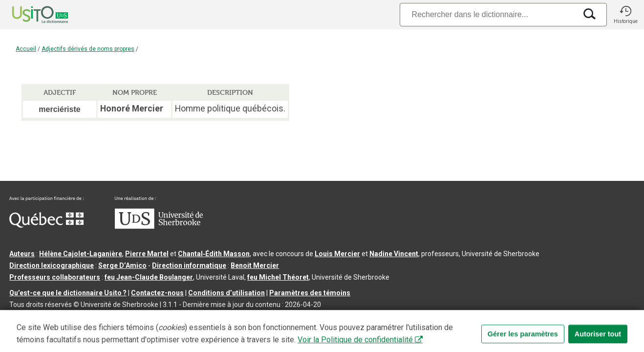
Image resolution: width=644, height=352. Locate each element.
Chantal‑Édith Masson (214, 254)
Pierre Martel (147, 254)
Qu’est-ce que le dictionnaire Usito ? (68, 293)
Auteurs (22, 254)
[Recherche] (488, 14)
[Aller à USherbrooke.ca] (159, 226)
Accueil (26, 49)
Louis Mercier (337, 254)
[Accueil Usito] (29, 15)
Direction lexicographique (52, 265)
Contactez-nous (157, 293)
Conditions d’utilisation (226, 293)
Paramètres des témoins (310, 293)
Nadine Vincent (394, 254)
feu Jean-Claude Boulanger (149, 277)
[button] (625, 15)
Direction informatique (189, 265)
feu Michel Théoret (278, 277)
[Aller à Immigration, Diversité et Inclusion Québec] (46, 225)
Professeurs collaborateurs (55, 277)
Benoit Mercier (255, 265)
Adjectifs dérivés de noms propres (88, 49)
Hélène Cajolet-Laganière (81, 254)
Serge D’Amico (122, 265)
